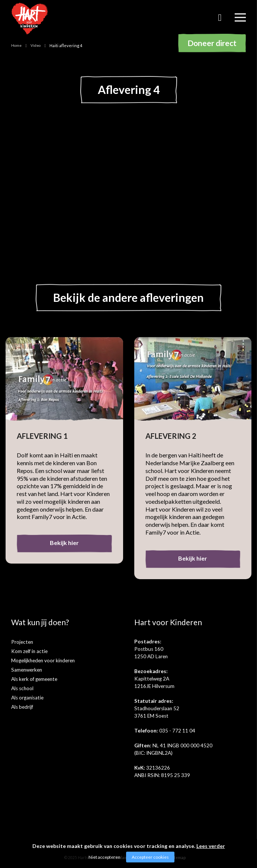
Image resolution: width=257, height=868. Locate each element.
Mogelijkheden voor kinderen (43, 660)
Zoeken (220, 20)
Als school (22, 688)
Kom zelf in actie (29, 651)
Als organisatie (27, 698)
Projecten (22, 642)
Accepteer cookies (150, 857)
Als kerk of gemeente (34, 679)
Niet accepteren (105, 857)
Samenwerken (27, 670)
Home (16, 45)
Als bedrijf (22, 707)
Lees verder (211, 846)
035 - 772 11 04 (177, 731)
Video (36, 45)
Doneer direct (212, 43)
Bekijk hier (64, 543)
